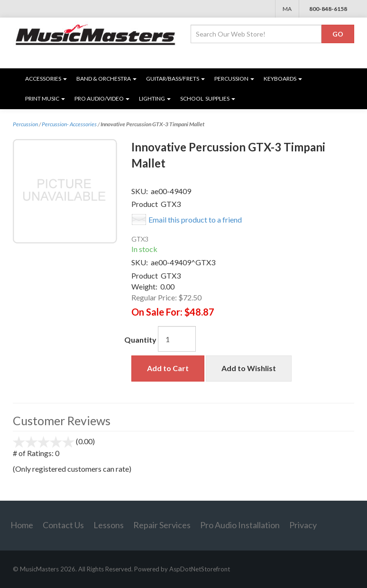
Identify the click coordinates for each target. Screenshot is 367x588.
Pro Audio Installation (240, 525)
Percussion (234, 79)
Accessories (46, 79)
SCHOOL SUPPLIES (208, 98)
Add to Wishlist (249, 368)
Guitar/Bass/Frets (175, 79)
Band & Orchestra (106, 79)
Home (22, 525)
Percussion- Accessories (69, 124)
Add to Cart (168, 368)
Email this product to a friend (195, 219)
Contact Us (63, 525)
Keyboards (283, 79)
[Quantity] (177, 339)
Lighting (155, 98)
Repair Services (162, 525)
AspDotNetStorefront (200, 569)
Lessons (109, 525)
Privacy (303, 525)
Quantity (140, 340)
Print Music (45, 98)
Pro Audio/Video (102, 98)
